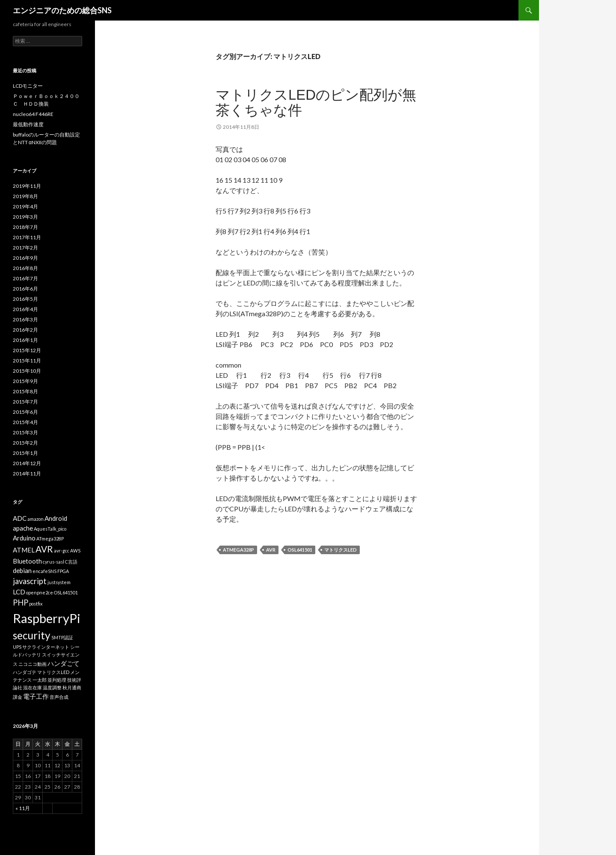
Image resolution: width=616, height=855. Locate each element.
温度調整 (52, 687)
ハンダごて (64, 663)
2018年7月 (25, 227)
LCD (19, 592)
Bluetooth (27, 561)
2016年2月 (25, 330)
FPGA (63, 571)
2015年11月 (27, 361)
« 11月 (23, 808)
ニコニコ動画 (33, 664)
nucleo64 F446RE (33, 114)
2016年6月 (25, 289)
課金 (18, 697)
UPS (17, 647)
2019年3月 (25, 217)
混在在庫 (33, 687)
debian (22, 570)
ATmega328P (238, 550)
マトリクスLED (341, 550)
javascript (30, 581)
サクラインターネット (46, 647)
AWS (75, 551)
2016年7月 (25, 278)
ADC (20, 518)
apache (23, 528)
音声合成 (59, 697)
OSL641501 (300, 550)
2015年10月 (27, 371)
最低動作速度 (28, 124)
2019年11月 (27, 186)
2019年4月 (25, 206)
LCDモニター (28, 86)
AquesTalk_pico (50, 529)
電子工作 (36, 696)
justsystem (59, 582)
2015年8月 (25, 391)
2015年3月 (25, 432)
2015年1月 (25, 453)
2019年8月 (25, 196)
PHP (21, 603)
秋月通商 (72, 687)
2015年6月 (25, 412)
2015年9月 (25, 381)
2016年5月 (25, 299)
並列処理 (57, 680)
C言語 (71, 562)
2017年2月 (25, 248)
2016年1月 (25, 340)
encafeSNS (44, 571)
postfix (36, 604)
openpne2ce (40, 592)
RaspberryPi (47, 618)
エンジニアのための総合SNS (62, 10)
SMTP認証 (62, 637)
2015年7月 (25, 402)
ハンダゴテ (25, 672)
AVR (271, 550)
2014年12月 (27, 463)
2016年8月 (25, 268)
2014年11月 (27, 474)
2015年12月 (27, 350)
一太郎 (40, 680)
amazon (36, 519)
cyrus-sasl (53, 562)
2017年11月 (27, 237)
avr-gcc (62, 551)
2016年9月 (25, 258)
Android (56, 518)
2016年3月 (25, 319)
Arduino (24, 538)
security (32, 635)
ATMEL (24, 550)
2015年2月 (25, 443)
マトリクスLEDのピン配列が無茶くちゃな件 (316, 102)
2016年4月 (25, 309)
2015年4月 (25, 422)
